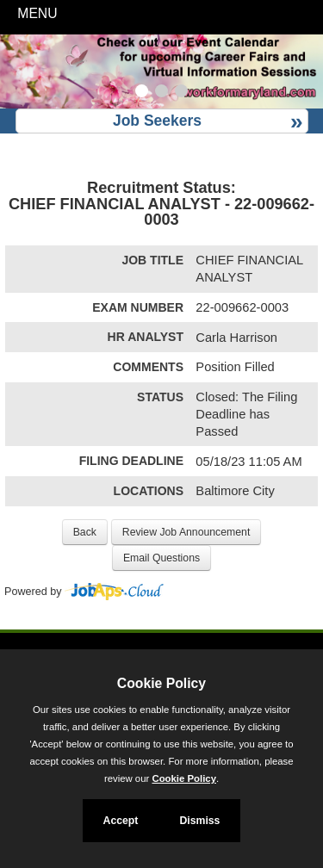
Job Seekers (157, 121)
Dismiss (199, 821)
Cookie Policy (161, 683)
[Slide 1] (142, 93)
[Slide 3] (181, 93)
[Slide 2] (161, 93)
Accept (121, 821)
